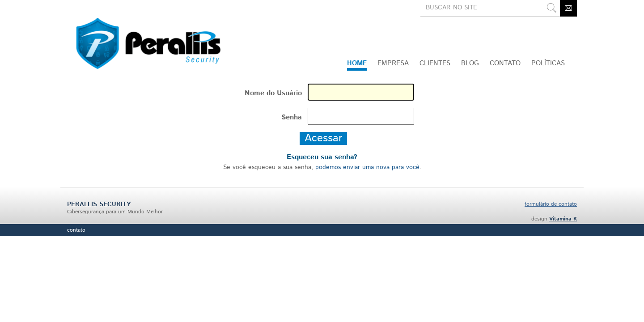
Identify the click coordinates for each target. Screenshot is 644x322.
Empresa (393, 63)
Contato (76, 230)
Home (357, 63)
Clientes (435, 63)
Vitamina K (563, 219)
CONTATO (505, 63)
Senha (292, 117)
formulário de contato (551, 204)
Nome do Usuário (273, 93)
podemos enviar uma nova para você (367, 167)
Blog (470, 63)
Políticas (548, 63)
